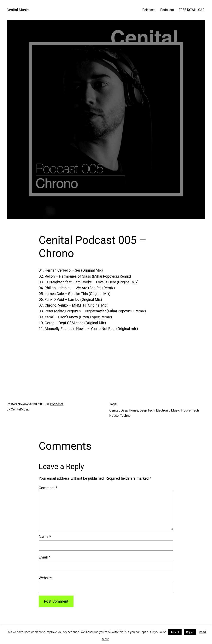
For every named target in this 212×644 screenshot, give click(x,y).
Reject (190, 632)
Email (44, 557)
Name (45, 537)
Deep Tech (147, 410)
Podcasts (57, 404)
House (186, 410)
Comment (48, 488)
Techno (125, 416)
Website (45, 578)
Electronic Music (168, 410)
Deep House (129, 410)
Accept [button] (175, 632)
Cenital (114, 410)
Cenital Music (18, 10)
